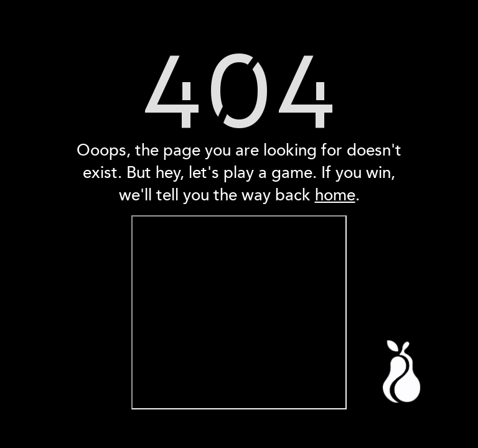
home (335, 195)
